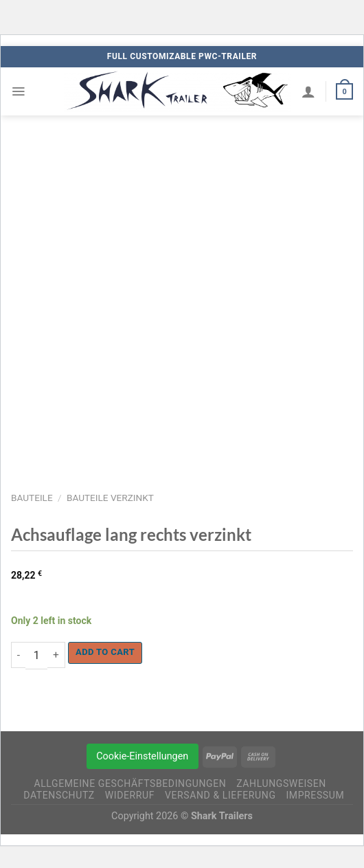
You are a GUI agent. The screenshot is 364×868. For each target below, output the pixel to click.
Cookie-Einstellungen (142, 756)
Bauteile (32, 498)
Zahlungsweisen (281, 783)
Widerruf (130, 795)
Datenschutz (59, 795)
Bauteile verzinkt (110, 498)
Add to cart (105, 652)
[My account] (308, 91)
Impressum (315, 795)
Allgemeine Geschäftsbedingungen (130, 783)
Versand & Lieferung (220, 795)
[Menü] (18, 91)
